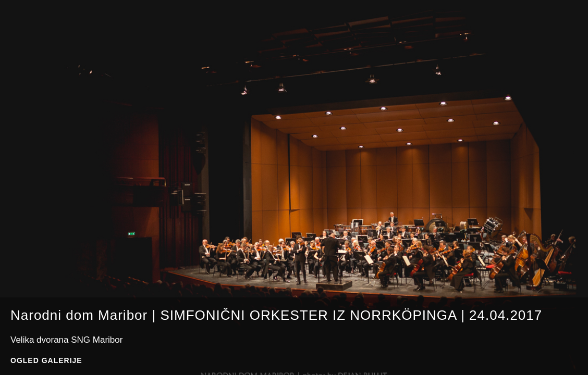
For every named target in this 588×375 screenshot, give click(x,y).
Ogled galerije (46, 361)
